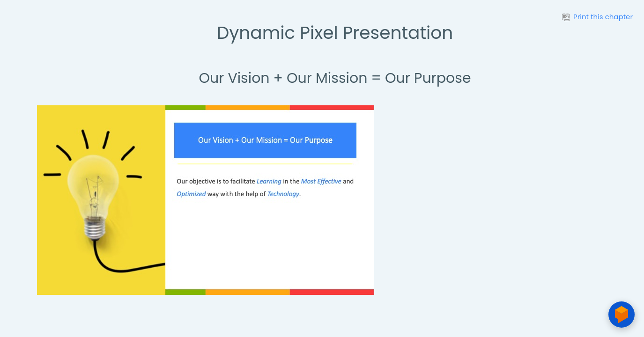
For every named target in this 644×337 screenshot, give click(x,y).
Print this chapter (597, 17)
